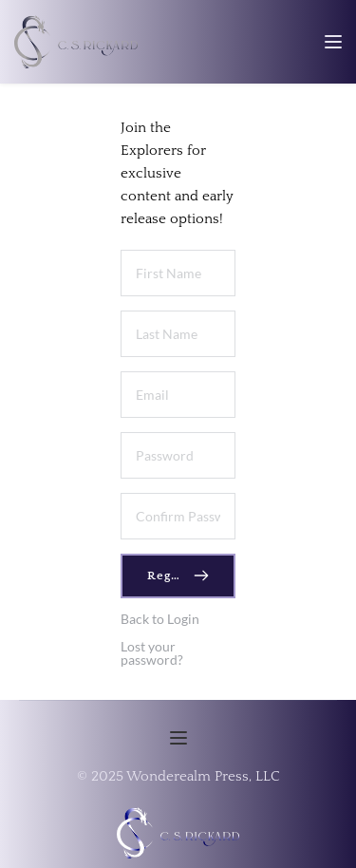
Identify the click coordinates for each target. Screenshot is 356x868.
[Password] (178, 455)
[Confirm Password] (178, 516)
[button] (333, 42)
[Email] (178, 395)
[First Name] (178, 273)
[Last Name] (178, 334)
